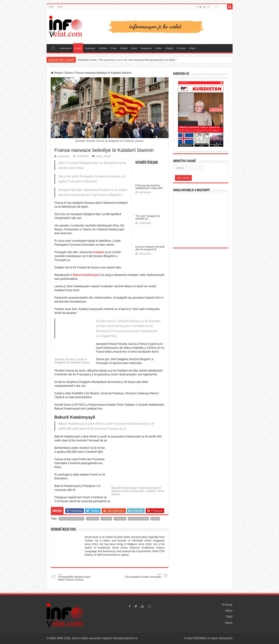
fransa (107, 519)
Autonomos (66, 48)
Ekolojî (124, 48)
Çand (134, 48)
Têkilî (51, 7)
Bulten (69, 73)
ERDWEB (200, 638)
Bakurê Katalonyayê (85, 275)
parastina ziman (139, 519)
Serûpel (53, 48)
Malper (57, 73)
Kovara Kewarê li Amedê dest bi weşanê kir (150, 248)
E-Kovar (181, 48)
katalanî (120, 519)
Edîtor (159, 48)
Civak (114, 48)
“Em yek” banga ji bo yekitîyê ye (148, 217)
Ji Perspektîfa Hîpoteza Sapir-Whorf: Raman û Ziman (76, 577)
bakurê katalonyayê (72, 519)
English (169, 48)
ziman (156, 519)
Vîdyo (192, 48)
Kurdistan (90, 48)
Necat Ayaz (64, 156)
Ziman (78, 48)
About (60, 7)
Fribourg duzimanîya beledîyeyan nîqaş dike (149, 187)
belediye (93, 519)
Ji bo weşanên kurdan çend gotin (143, 576)
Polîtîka (103, 48)
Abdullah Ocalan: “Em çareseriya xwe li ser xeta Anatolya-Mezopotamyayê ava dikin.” (127, 60)
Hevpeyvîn (146, 48)
